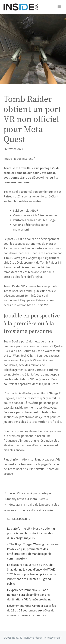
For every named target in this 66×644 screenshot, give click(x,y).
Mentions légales (33, 638)
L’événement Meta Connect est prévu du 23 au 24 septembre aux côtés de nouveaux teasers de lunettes (32, 610)
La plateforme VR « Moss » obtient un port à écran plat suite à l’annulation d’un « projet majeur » (32, 533)
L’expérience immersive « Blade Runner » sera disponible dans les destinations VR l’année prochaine (29, 595)
